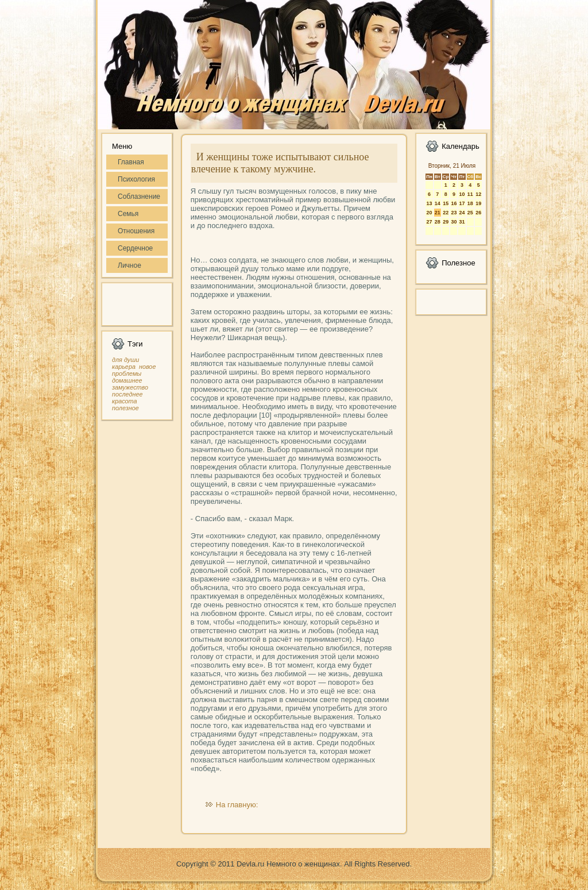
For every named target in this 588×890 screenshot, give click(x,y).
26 (478, 213)
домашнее (127, 380)
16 (454, 203)
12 (478, 194)
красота (125, 401)
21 (438, 213)
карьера (124, 367)
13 (429, 203)
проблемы (127, 373)
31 (462, 222)
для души (125, 360)
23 (454, 213)
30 (454, 222)
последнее (127, 394)
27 (429, 222)
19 (478, 203)
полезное (125, 408)
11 (470, 194)
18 (470, 203)
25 (470, 213)
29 (446, 222)
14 (438, 203)
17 (462, 203)
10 (462, 194)
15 (446, 203)
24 (462, 213)
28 (438, 222)
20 (429, 213)
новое (147, 367)
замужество (130, 387)
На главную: (237, 805)
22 (446, 213)
